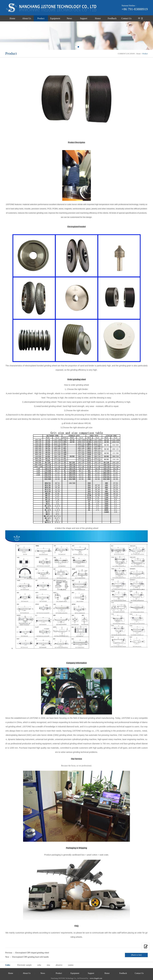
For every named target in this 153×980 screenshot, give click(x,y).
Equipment (55, 18)
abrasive (59, 965)
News (69, 18)
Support (84, 18)
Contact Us (126, 18)
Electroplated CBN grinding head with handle (30, 957)
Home (12, 18)
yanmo (71, 965)
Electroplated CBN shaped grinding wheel (32, 953)
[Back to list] (136, 955)
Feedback (112, 18)
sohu (39, 965)
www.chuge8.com (96, 978)
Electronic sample (24, 965)
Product (41, 18)
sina (48, 965)
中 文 (141, 18)
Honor (98, 18)
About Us (27, 18)
